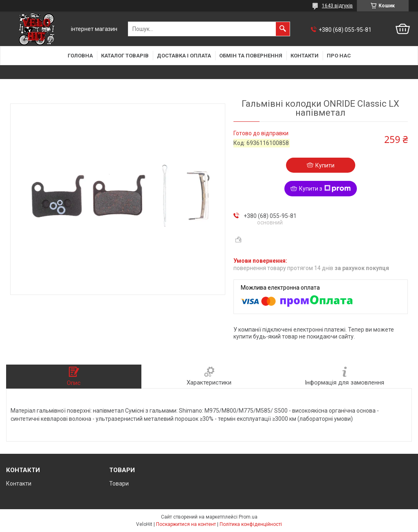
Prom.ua (248, 517)
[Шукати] (283, 29)
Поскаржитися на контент (186, 524)
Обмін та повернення (251, 56)
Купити (325, 165)
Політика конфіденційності (251, 524)
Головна (80, 56)
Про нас (339, 56)
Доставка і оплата (184, 56)
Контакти (305, 56)
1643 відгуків (337, 6)
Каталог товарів (125, 56)
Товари (119, 484)
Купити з (325, 189)
